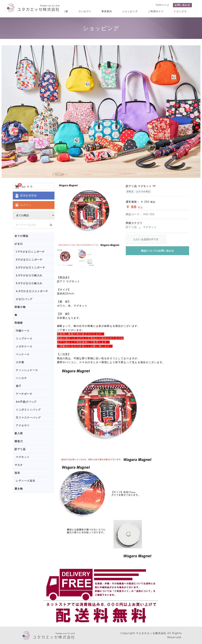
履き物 (19, 489)
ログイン (23, 205)
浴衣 (17, 473)
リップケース (24, 339)
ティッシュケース (27, 370)
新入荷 (19, 433)
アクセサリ (23, 425)
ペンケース (23, 354)
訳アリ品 (20, 449)
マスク (19, 465)
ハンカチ (21, 378)
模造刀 (19, 441)
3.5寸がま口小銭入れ (29, 283)
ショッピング (130, 11)
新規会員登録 (26, 196)
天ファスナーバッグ (28, 418)
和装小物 (20, 307)
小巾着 (20, 362)
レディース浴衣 (25, 481)
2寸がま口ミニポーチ (29, 260)
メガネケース (24, 346)
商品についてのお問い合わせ (157, 251)
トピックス (180, 11)
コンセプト (85, 11)
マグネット (23, 457)
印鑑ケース (23, 331)
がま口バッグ (24, 299)
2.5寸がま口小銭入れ (29, 275)
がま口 (19, 244)
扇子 (19, 386)
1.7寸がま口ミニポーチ (30, 252)
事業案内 (107, 11)
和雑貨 (19, 323)
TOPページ (162, 5)
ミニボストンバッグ (28, 410)
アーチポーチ (24, 394)
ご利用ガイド (156, 11)
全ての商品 (21, 236)
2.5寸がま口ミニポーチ (31, 268)
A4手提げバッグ (26, 402)
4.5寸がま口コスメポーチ (32, 291)
